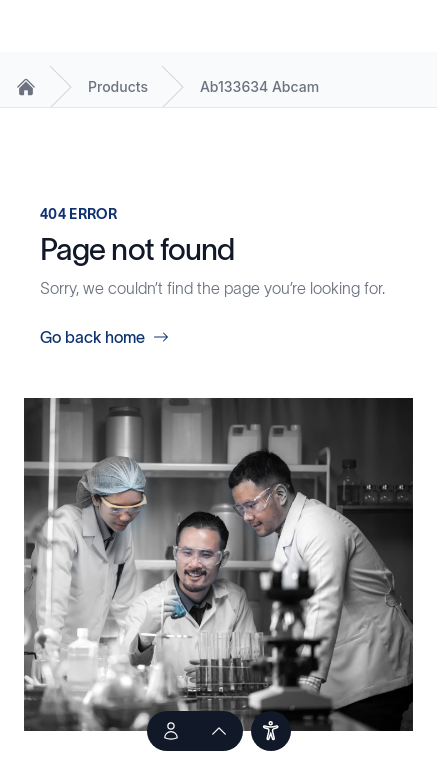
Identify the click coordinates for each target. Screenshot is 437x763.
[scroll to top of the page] (219, 731)
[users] (271, 731)
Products (118, 86)
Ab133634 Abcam (259, 86)
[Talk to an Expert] (171, 731)
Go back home (104, 337)
